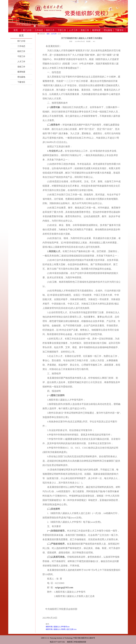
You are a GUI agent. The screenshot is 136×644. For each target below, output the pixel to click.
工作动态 (39, 30)
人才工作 (73, 30)
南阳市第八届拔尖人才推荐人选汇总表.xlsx (61, 629)
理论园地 (108, 30)
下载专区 (119, 30)
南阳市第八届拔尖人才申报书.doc (58, 627)
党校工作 (85, 30)
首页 (16, 30)
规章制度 (96, 30)
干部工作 (62, 30)
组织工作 (50, 30)
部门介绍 (27, 30)
